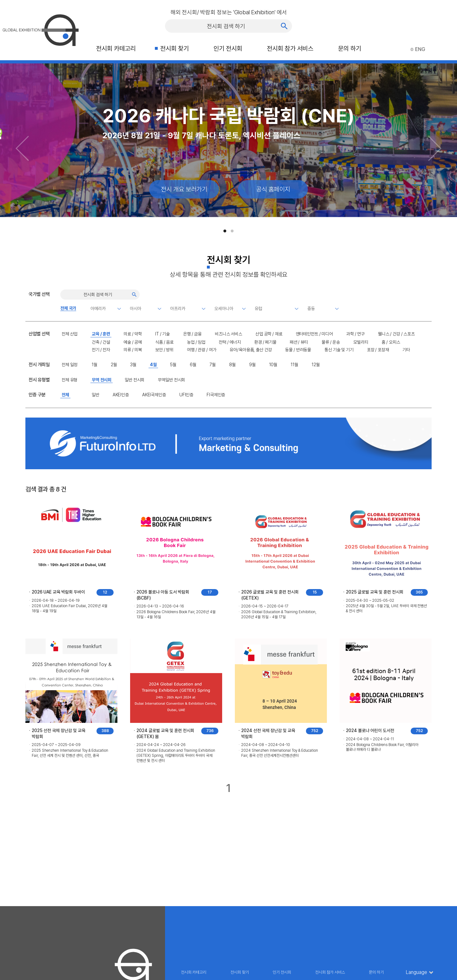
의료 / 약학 (133, 334)
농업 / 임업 (196, 342)
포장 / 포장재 (378, 350)
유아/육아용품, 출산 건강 (251, 350)
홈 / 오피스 (391, 342)
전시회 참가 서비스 (290, 49)
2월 (114, 365)
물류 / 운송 (331, 342)
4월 (153, 365)
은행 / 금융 (192, 334)
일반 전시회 (135, 380)
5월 (173, 365)
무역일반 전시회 (171, 380)
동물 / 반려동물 (298, 350)
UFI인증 (186, 395)
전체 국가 (68, 308)
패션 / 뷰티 (299, 342)
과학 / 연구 (355, 334)
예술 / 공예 (133, 342)
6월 (193, 365)
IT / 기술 (162, 334)
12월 (316, 365)
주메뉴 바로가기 (0, 0)
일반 (96, 395)
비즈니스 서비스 (228, 334)
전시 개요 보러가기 (184, 189)
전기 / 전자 (101, 350)
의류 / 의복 (133, 350)
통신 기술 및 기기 (339, 350)
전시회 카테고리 (116, 49)
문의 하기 (350, 49)
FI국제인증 (216, 395)
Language (417, 972)
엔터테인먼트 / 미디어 (314, 334)
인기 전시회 (228, 49)
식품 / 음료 (164, 342)
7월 (213, 365)
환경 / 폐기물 (265, 342)
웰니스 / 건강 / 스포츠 (396, 334)
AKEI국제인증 (154, 395)
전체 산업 (70, 334)
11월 (295, 365)
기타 (406, 350)
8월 (232, 365)
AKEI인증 (121, 395)
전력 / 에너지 (230, 342)
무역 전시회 (102, 380)
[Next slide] (435, 148)
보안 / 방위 (164, 350)
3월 (133, 365)
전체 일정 (70, 365)
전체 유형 (70, 380)
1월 (95, 365)
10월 (273, 365)
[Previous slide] (22, 148)
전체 (65, 395)
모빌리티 (361, 342)
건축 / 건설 (101, 342)
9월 (252, 365)
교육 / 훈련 (101, 334)
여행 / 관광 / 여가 (202, 350)
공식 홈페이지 (273, 189)
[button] (225, 231)
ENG (418, 49)
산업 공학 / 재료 (269, 334)
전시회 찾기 (175, 49)
